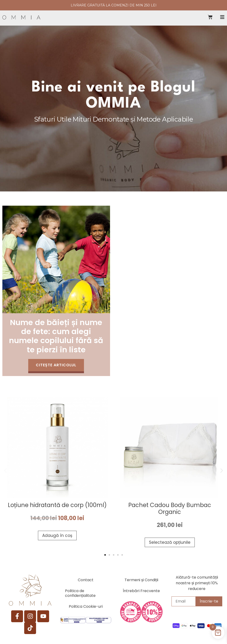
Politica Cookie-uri (86, 607)
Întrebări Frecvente (141, 592)
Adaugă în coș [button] (57, 535)
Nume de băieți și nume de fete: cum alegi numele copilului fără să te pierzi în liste (56, 335)
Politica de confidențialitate (80, 594)
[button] (5, 470)
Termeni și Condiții (141, 581)
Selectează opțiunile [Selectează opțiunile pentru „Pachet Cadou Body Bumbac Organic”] (170, 542)
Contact (86, 581)
